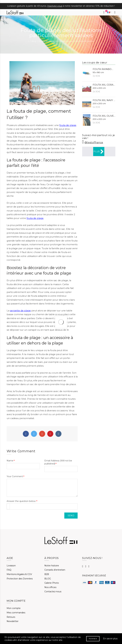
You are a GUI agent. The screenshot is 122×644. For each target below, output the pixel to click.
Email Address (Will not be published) (58, 462)
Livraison (11, 566)
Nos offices (50, 587)
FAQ (9, 570)
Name (10, 461)
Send (71, 516)
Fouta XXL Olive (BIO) (104, 117)
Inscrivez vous (55, 6)
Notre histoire (52, 566)
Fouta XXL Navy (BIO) (104, 102)
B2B (47, 574)
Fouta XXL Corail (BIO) (104, 86)
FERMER (93, 639)
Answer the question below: (21, 501)
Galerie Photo (52, 583)
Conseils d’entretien (55, 570)
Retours (11, 617)
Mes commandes (16, 613)
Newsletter (13, 621)
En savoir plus (110, 639)
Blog (34, 41)
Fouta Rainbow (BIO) (104, 71)
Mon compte (14, 608)
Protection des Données (20, 579)
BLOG (48, 579)
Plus (99, 152)
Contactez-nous (53, 592)
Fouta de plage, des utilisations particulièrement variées (67, 41)
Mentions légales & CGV (19, 574)
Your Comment (15, 476)
